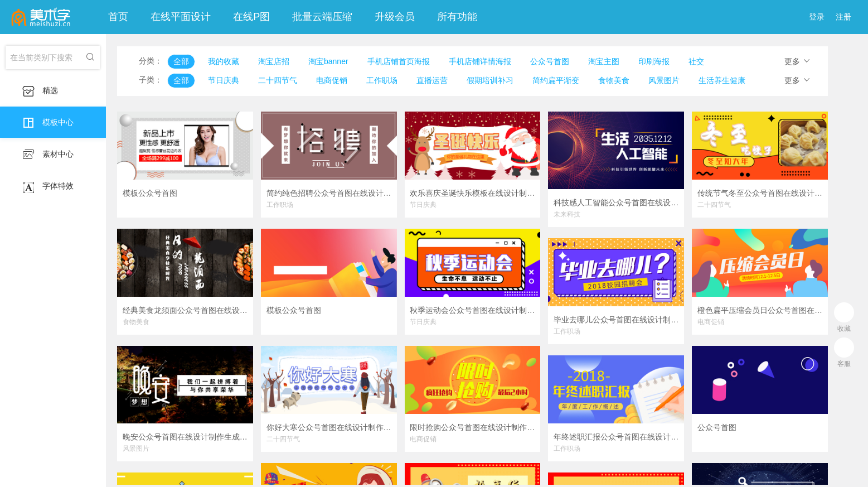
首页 (118, 17)
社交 (696, 61)
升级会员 (395, 17)
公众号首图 (550, 61)
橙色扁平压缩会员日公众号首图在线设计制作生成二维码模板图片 (760, 310)
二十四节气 (278, 80)
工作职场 (382, 80)
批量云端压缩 (322, 17)
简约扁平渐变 (556, 80)
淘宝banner (328, 61)
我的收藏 (224, 61)
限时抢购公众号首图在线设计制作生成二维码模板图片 (472, 427)
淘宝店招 (274, 61)
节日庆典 (224, 80)
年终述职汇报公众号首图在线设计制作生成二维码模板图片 (616, 437)
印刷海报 (654, 61)
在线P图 (251, 17)
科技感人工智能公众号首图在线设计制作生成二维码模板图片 (616, 202)
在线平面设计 (181, 17)
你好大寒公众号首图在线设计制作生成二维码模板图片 (329, 427)
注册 (843, 17)
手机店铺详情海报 (480, 61)
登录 (817, 17)
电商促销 (332, 80)
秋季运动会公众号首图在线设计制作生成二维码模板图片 (472, 310)
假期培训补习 (490, 80)
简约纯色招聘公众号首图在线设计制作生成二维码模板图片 (329, 193)
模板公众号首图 (150, 193)
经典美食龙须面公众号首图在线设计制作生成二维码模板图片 (185, 310)
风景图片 (664, 80)
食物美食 (614, 80)
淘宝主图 (604, 61)
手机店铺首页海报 (399, 61)
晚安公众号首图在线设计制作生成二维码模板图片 (185, 437)
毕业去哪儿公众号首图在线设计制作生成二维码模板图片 (616, 320)
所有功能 (457, 17)
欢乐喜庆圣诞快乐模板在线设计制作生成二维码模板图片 (472, 193)
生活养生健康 (722, 80)
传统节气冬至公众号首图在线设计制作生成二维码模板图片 (760, 193)
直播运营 (432, 80)
